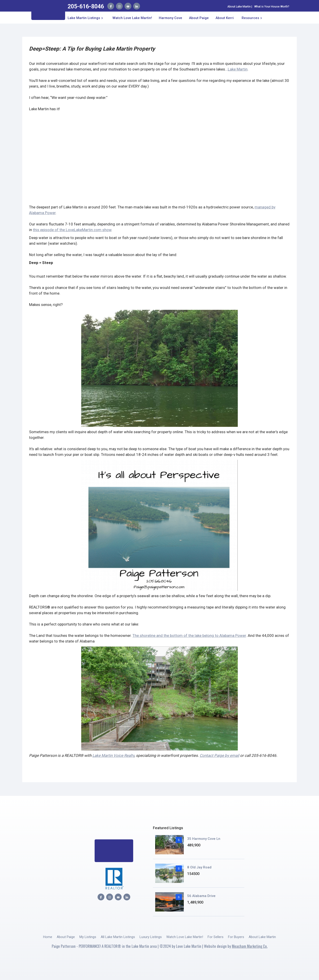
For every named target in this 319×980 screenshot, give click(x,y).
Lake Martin (238, 69)
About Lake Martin (239, 6)
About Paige (66, 937)
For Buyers (236, 937)
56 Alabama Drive (201, 896)
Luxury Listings (151, 937)
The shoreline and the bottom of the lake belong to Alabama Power (189, 635)
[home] (48, 11)
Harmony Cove (171, 18)
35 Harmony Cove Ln (204, 839)
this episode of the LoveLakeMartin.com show (72, 230)
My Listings (88, 937)
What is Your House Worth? (272, 6)
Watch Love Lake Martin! (132, 18)
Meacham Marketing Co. (250, 946)
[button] (86, 18)
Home (48, 937)
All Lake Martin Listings (118, 937)
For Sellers (216, 937)
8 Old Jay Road (199, 867)
